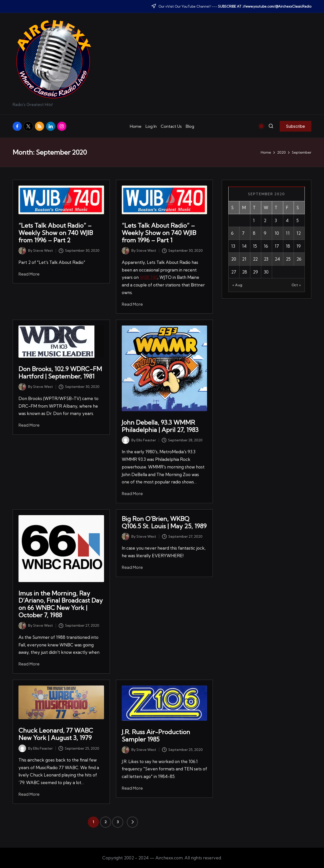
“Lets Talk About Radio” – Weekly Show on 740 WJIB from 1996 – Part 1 (159, 233)
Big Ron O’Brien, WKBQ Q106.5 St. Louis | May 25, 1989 (164, 522)
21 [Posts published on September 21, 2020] (244, 259)
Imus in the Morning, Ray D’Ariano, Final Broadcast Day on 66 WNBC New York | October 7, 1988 (61, 604)
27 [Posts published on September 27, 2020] (234, 272)
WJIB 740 (149, 277)
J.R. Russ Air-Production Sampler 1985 (156, 736)
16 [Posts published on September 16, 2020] (266, 246)
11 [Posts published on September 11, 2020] (288, 233)
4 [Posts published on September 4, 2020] (287, 220)
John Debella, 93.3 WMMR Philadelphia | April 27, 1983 (160, 426)
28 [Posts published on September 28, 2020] (245, 272)
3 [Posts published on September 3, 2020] (276, 220)
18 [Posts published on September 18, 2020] (288, 246)
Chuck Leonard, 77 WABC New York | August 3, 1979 (56, 734)
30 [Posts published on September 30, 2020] (266, 272)
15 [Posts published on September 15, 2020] (255, 246)
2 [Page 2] (106, 822)
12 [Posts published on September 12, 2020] (299, 233)
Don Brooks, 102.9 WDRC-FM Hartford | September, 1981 (60, 373)
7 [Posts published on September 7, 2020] (243, 233)
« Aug (237, 285)
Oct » (296, 285)
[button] (296, 126)
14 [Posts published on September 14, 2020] (244, 246)
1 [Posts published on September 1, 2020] (254, 220)
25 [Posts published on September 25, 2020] (288, 259)
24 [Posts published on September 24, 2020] (277, 259)
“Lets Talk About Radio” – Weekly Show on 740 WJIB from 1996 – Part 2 (56, 233)
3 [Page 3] (118, 822)
